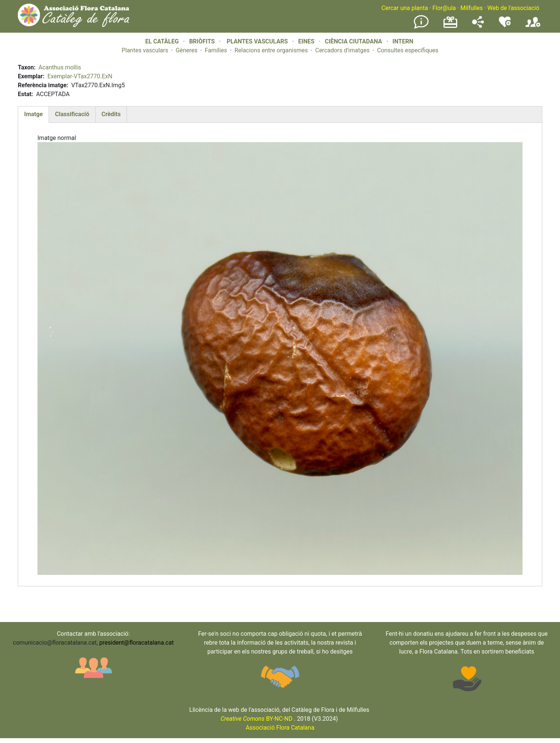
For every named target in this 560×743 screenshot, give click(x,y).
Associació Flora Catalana (280, 728)
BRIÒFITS (203, 41)
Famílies (216, 50)
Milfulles (471, 8)
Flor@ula (444, 8)
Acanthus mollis (60, 67)
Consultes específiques (408, 50)
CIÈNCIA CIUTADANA (353, 41)
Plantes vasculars (145, 50)
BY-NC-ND (256, 719)
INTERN (403, 41)
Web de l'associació (513, 8)
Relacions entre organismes (271, 50)
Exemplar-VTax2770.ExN (80, 76)
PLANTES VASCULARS (257, 41)
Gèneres (186, 50)
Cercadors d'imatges (342, 50)
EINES (306, 41)
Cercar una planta (405, 8)
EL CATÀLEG (162, 41)
